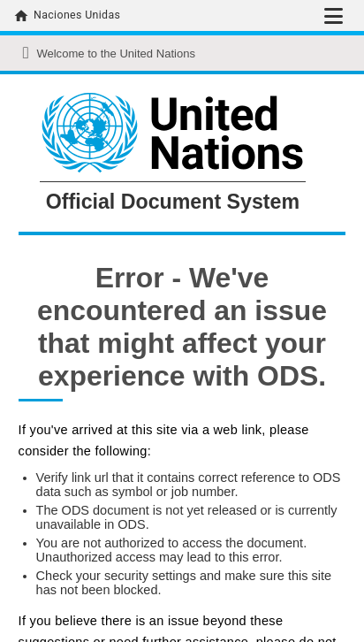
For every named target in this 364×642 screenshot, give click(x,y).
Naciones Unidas (77, 15)
